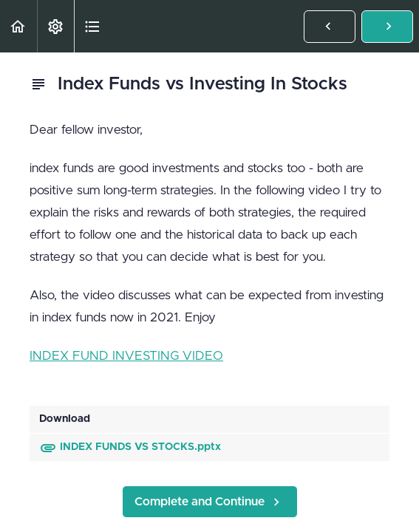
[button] (18, 26)
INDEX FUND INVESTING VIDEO (126, 356)
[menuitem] (55, 26)
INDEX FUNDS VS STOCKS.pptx (130, 447)
